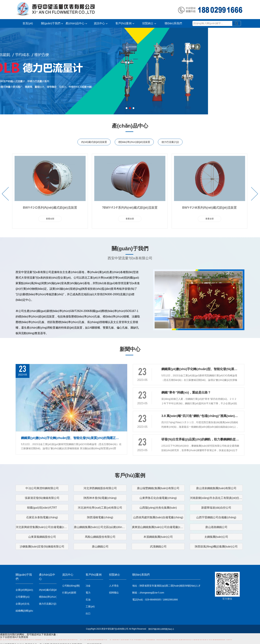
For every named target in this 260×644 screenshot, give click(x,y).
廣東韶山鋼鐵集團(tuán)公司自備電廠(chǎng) (158, 527)
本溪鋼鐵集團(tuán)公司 (158, 537)
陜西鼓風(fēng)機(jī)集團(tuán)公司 (216, 547)
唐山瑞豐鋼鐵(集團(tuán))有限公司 (158, 488)
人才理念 (114, 586)
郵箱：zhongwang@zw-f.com (148, 593)
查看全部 (50, 219)
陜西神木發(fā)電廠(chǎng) (100, 498)
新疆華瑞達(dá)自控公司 (216, 508)
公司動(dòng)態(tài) (71, 586)
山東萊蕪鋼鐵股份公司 (42, 537)
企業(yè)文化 (23, 604)
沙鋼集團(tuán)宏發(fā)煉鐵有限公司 (42, 547)
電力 (88, 593)
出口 (88, 613)
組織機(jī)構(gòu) (24, 611)
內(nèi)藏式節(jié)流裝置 (94, 142)
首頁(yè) (28, 23)
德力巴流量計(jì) (170, 142)
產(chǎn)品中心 (76, 23)
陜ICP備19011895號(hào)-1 (161, 629)
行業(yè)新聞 (69, 593)
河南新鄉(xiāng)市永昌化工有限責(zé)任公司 (216, 498)
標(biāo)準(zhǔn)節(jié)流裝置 (134, 142)
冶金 (88, 586)
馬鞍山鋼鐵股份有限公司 (100, 537)
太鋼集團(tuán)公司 (216, 537)
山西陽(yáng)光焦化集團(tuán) (158, 508)
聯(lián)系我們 (173, 23)
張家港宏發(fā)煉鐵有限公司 (42, 498)
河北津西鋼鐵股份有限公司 (100, 488)
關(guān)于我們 (52, 23)
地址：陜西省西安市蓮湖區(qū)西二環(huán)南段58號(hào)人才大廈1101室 (166, 586)
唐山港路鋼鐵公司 (216, 527)
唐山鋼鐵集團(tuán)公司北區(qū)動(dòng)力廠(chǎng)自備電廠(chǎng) (100, 527)
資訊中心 (101, 23)
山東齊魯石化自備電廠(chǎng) (158, 498)
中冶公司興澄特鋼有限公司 (42, 488)
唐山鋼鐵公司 (100, 547)
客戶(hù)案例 (125, 23)
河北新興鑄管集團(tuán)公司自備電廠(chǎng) (42, 527)
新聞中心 (130, 349)
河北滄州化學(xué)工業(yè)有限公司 (100, 508)
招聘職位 (114, 593)
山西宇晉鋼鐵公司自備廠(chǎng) (216, 517)
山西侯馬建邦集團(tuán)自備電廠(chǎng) (158, 517)
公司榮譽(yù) (23, 597)
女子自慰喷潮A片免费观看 (14, 637)
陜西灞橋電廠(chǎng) (100, 517)
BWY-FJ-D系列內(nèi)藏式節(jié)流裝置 (50, 208)
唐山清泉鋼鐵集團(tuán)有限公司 (216, 488)
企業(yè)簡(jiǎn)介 (24, 590)
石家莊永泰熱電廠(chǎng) (42, 517)
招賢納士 (149, 23)
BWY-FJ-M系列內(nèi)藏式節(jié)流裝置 (209, 208)
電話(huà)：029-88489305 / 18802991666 (155, 600)
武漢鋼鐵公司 (158, 547)
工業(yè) (90, 607)
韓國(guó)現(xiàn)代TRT (42, 508)
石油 (88, 600)
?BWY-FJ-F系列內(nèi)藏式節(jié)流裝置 (130, 208)
